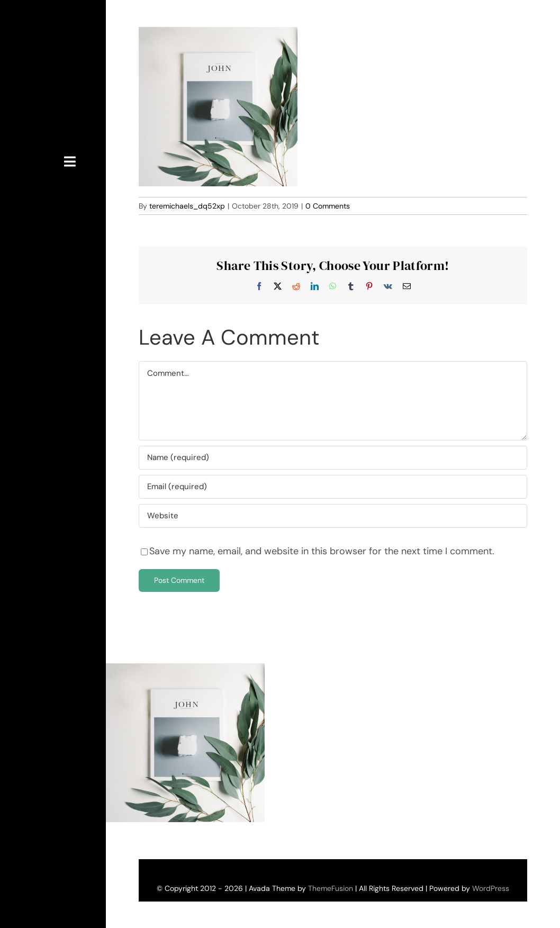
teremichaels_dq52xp (187, 206)
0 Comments (328, 206)
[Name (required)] (333, 458)
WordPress (491, 888)
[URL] (333, 516)
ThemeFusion (331, 888)
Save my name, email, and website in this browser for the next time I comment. (322, 551)
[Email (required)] (333, 487)
